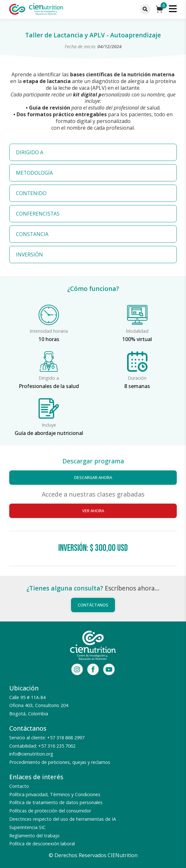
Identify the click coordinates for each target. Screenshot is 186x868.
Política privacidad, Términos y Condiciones (55, 794)
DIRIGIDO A (30, 152)
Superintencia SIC (27, 827)
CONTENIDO (31, 193)
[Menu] (145, 9)
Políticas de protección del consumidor (50, 811)
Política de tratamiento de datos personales (56, 802)
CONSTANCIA (32, 234)
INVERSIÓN (29, 255)
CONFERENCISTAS (38, 214)
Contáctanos (93, 605)
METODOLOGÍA (34, 173)
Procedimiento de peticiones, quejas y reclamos (60, 762)
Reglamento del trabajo (34, 836)
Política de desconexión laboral (42, 844)
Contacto (19, 786)
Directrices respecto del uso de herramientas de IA (63, 819)
